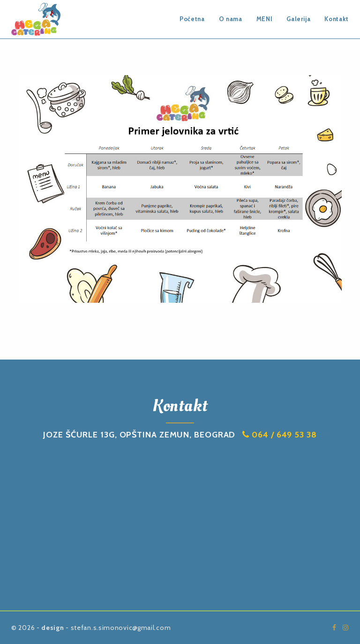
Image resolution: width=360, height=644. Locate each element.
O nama (231, 19)
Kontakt (337, 19)
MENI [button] (265, 19)
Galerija (298, 19)
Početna (192, 19)
